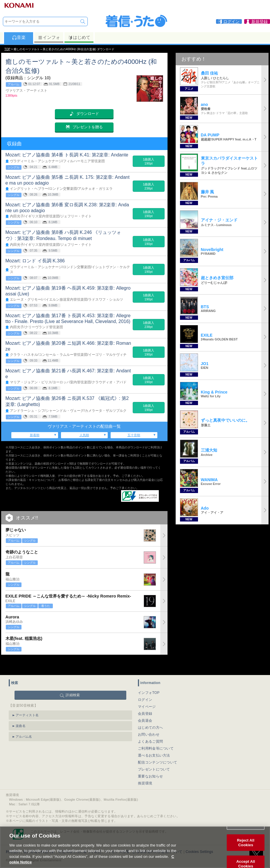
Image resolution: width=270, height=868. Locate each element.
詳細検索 (73, 681)
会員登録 (145, 699)
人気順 (84, 435)
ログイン (145, 685)
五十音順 (134, 435)
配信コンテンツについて (157, 748)
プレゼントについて (154, 755)
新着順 (35, 435)
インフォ (49, 37)
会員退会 (145, 706)
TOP (7, 49)
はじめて (79, 37)
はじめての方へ (150, 713)
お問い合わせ (149, 720)
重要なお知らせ (150, 762)
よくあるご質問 (150, 727)
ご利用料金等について (156, 734)
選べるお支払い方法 (154, 741)
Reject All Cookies (246, 845)
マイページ (147, 692)
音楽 (19, 37)
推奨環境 (145, 769)
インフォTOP (149, 678)
